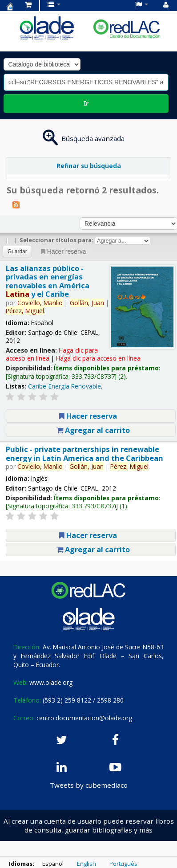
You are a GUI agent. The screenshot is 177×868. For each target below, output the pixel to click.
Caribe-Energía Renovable (64, 386)
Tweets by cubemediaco (89, 785)
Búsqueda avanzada (93, 138)
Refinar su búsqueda (89, 166)
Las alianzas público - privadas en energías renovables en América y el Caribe (48, 281)
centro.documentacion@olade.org (84, 718)
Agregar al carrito (93, 430)
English (86, 864)
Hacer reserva (63, 251)
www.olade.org (51, 682)
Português (123, 864)
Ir (86, 103)
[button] (28, 4)
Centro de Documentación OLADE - (9, 6)
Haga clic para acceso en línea (98, 358)
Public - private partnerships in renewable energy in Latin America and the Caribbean (84, 453)
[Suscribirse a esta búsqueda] (16, 204)
